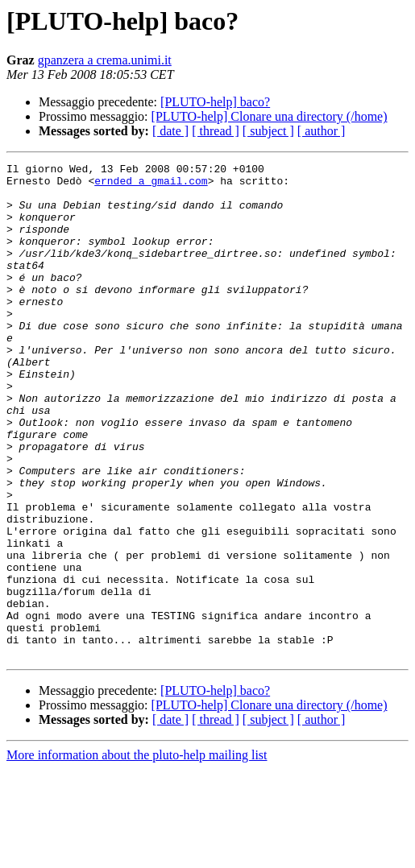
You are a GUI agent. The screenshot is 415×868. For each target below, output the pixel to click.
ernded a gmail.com (151, 185)
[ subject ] (268, 131)
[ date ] (170, 131)
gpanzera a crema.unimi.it (105, 60)
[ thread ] (216, 131)
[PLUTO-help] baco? (215, 102)
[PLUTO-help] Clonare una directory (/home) (270, 116)
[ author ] (322, 131)
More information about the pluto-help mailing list (137, 854)
